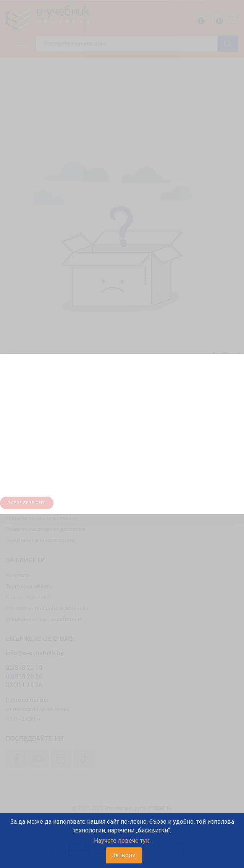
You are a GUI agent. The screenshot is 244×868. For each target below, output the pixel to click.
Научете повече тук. (122, 841)
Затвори (124, 855)
